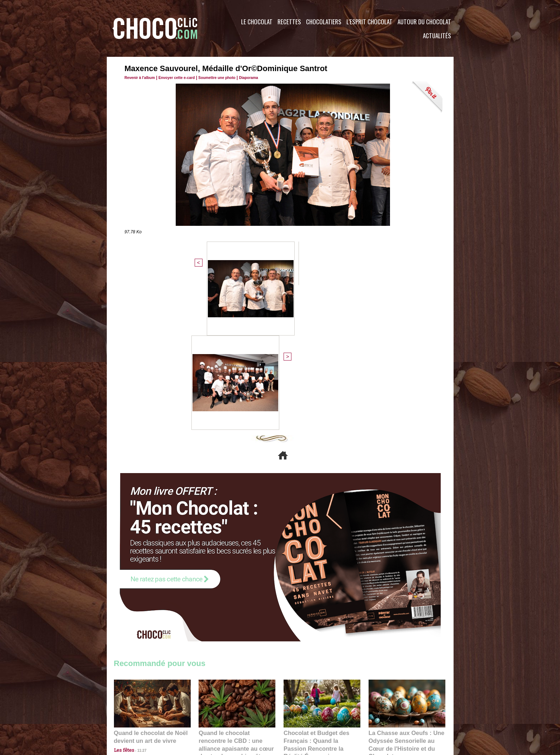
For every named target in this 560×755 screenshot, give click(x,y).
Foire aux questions (390, 712)
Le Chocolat (257, 22)
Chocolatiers (324, 22)
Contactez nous (136, 712)
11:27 (138, 604)
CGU (209, 712)
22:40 (389, 611)
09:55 (249, 611)
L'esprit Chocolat (369, 22)
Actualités (437, 36)
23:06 (304, 618)
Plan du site (300, 712)
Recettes (289, 22)
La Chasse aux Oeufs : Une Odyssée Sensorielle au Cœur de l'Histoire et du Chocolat (404, 595)
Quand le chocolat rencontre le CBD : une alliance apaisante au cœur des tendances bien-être (236, 595)
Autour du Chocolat (424, 22)
